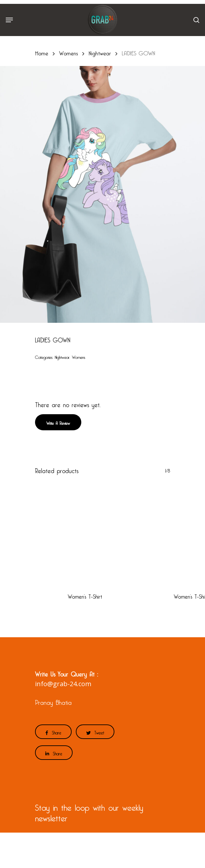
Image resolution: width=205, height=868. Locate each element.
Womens (68, 52)
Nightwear (100, 52)
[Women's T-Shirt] (85, 533)
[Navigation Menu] (9, 20)
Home (42, 52)
